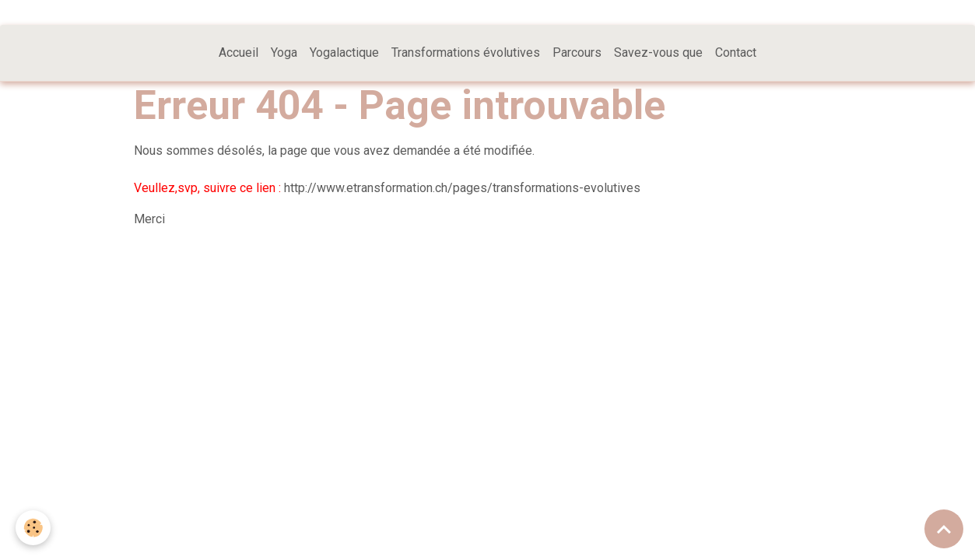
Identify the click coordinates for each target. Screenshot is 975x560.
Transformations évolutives (466, 52)
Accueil (238, 52)
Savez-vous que (658, 52)
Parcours (577, 52)
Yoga (284, 52)
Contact (736, 52)
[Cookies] (33, 528)
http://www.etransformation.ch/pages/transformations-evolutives (462, 188)
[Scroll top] (944, 529)
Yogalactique (344, 52)
